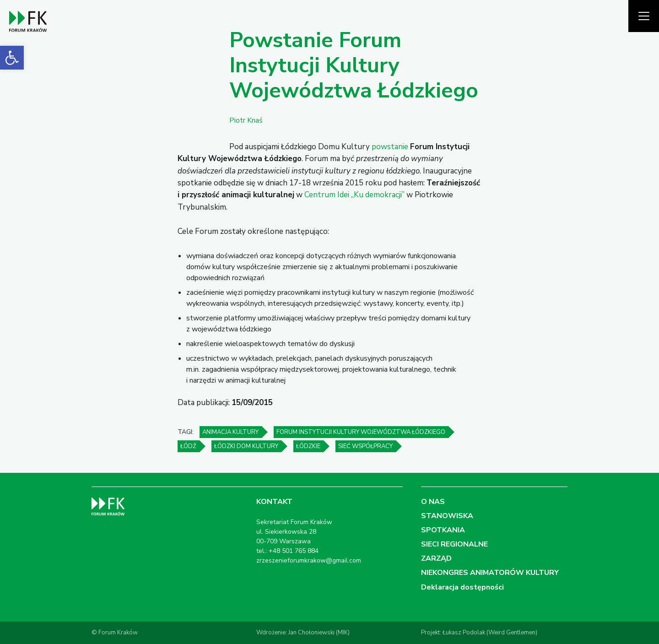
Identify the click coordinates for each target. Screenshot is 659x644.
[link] (12, 58)
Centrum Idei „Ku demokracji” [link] (354, 195)
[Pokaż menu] (644, 16)
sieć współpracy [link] (365, 446)
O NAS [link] (433, 502)
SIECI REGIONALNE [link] (454, 544)
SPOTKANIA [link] (443, 530)
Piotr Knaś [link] (246, 120)
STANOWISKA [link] (447, 516)
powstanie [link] (390, 147)
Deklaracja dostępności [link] (462, 587)
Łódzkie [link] (308, 446)
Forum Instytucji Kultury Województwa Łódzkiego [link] (361, 432)
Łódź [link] (188, 446)
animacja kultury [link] (230, 432)
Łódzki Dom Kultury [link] (246, 446)
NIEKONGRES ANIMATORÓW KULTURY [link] (490, 573)
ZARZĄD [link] (436, 558)
